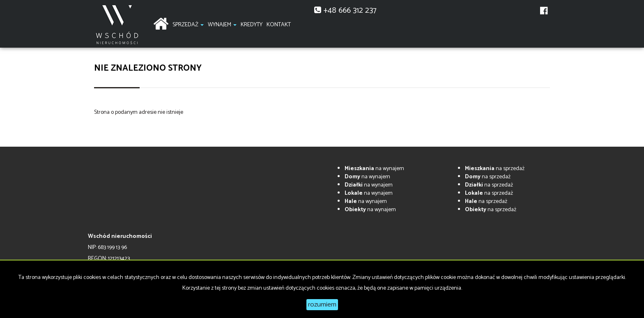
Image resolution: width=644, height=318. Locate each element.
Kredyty (252, 25)
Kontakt (279, 25)
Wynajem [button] (222, 25)
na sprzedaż (495, 169)
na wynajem (374, 169)
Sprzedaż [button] (188, 25)
